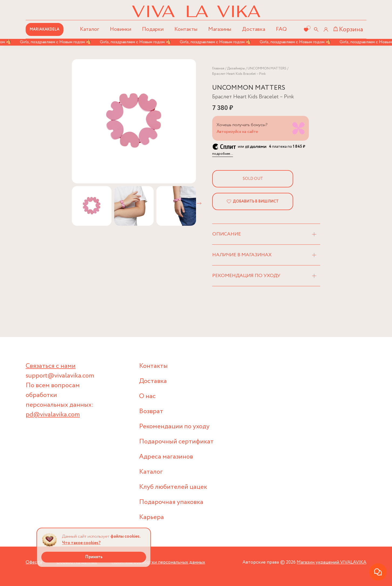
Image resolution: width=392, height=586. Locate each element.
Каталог (151, 472)
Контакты (186, 29)
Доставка (254, 29)
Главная (218, 68)
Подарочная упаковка (171, 502)
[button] (199, 203)
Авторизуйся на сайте (237, 132)
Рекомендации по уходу (174, 427)
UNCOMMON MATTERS (267, 68)
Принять (94, 557)
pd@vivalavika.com (53, 415)
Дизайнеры (236, 68)
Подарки (153, 29)
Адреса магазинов (166, 457)
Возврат (151, 411)
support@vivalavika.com (60, 376)
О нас (147, 396)
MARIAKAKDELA (45, 29)
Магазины (220, 29)
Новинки (121, 29)
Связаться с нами (51, 366)
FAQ (281, 29)
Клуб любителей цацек (173, 487)
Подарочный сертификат (176, 442)
